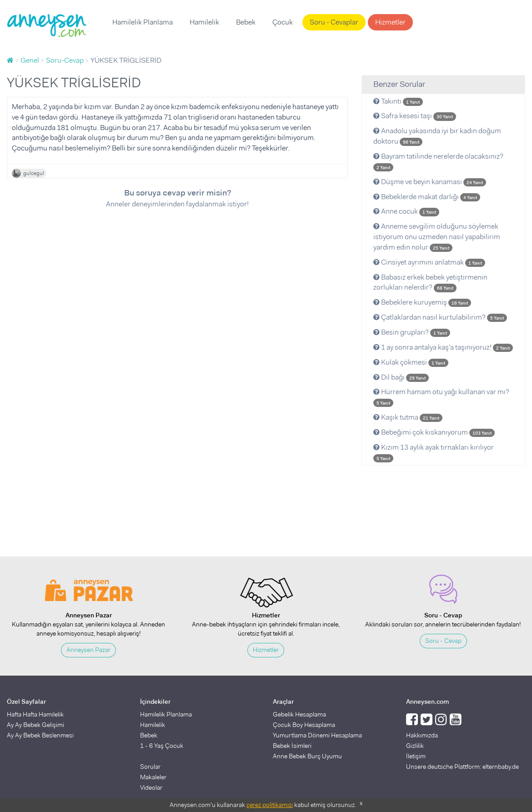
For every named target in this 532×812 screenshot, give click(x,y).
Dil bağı (401, 377)
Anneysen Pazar (88, 650)
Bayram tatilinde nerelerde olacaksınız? (438, 161)
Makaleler (153, 777)
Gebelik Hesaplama (299, 714)
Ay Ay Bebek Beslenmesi (40, 735)
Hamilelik (204, 22)
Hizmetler (390, 22)
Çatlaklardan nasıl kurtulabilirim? (440, 317)
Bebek (246, 22)
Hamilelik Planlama (143, 22)
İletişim (416, 756)
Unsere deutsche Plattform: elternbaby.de (462, 767)
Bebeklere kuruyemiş (422, 302)
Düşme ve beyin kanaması (430, 182)
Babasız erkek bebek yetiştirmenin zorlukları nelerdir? (430, 282)
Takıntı (398, 101)
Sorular (150, 767)
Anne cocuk (406, 211)
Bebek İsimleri (292, 746)
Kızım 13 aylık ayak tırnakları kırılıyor (434, 452)
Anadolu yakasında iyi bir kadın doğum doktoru (437, 136)
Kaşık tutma (408, 417)
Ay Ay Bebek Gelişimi (35, 725)
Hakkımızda (422, 735)
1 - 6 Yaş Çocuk (162, 746)
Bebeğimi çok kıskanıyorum (434, 432)
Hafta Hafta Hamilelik (35, 714)
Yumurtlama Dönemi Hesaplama (317, 735)
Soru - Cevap (443, 641)
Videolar (151, 787)
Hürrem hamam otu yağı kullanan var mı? (441, 397)
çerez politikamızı (270, 805)
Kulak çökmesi (411, 362)
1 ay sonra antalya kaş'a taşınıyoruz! (443, 347)
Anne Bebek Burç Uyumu (307, 756)
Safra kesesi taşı (415, 116)
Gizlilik (415, 746)
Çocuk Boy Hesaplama (304, 725)
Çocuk (283, 22)
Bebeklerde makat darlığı (427, 197)
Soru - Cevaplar (334, 22)
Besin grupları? (412, 332)
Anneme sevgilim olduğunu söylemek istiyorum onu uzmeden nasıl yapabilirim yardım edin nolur (437, 237)
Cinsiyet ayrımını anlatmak (429, 262)
